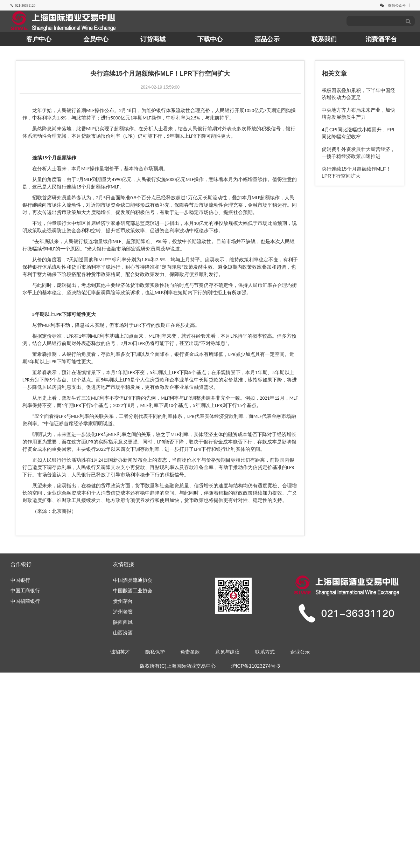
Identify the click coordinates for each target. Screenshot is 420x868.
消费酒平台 (381, 39)
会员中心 (96, 39)
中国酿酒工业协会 (133, 591)
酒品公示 (267, 39)
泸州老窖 (123, 612)
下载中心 (210, 39)
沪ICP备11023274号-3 (255, 666)
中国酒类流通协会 (133, 580)
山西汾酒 (123, 633)
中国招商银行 (25, 601)
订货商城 (153, 39)
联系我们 (324, 39)
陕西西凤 (123, 622)
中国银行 (20, 580)
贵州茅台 (123, 601)
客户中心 (39, 39)
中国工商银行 (25, 591)
